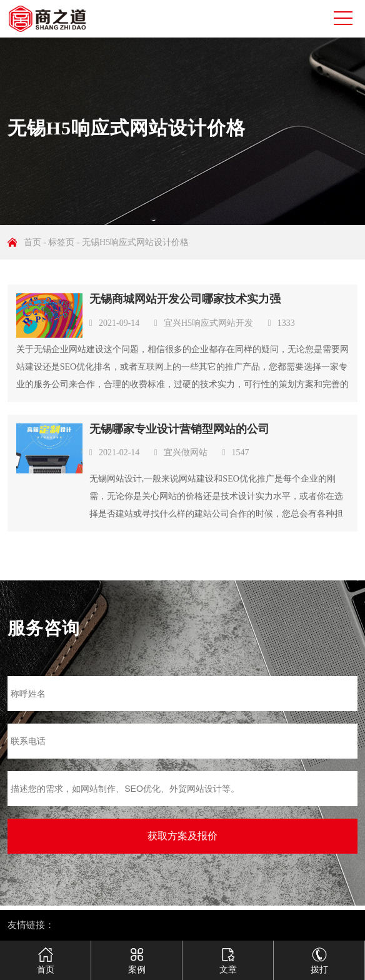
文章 (228, 956)
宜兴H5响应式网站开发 (208, 323)
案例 (137, 956)
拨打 (319, 956)
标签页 (61, 242)
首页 (32, 242)
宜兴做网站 (186, 452)
